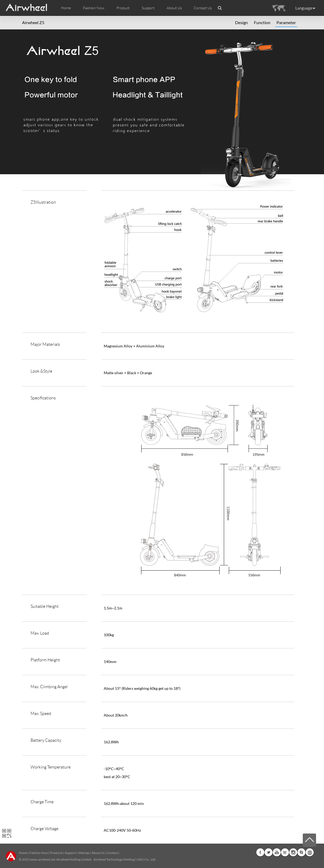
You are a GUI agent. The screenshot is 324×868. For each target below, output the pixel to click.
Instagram (293, 852)
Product (123, 8)
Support (148, 8)
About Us (98, 853)
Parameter (286, 22)
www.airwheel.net (43, 859)
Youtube (277, 852)
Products (56, 853)
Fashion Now (39, 853)
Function (262, 22)
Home (66, 8)
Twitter (269, 852)
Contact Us (203, 8)
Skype (301, 852)
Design (241, 22)
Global (310, 852)
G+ (285, 852)
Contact (112, 853)
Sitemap (84, 853)
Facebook (260, 852)
